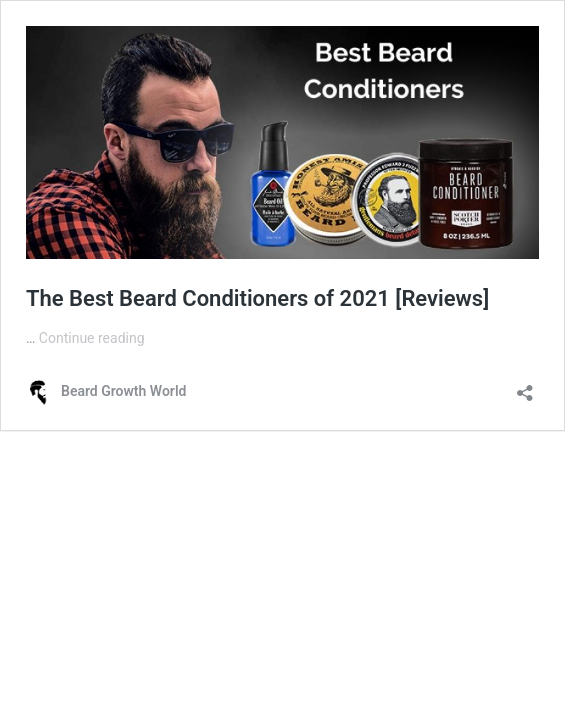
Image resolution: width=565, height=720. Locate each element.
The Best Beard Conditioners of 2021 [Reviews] (257, 298)
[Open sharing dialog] (525, 386)
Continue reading (92, 338)
